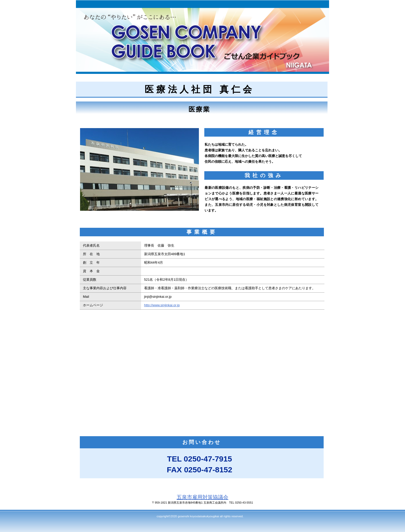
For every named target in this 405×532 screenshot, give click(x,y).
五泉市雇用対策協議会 (202, 497)
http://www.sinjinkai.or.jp (162, 305)
